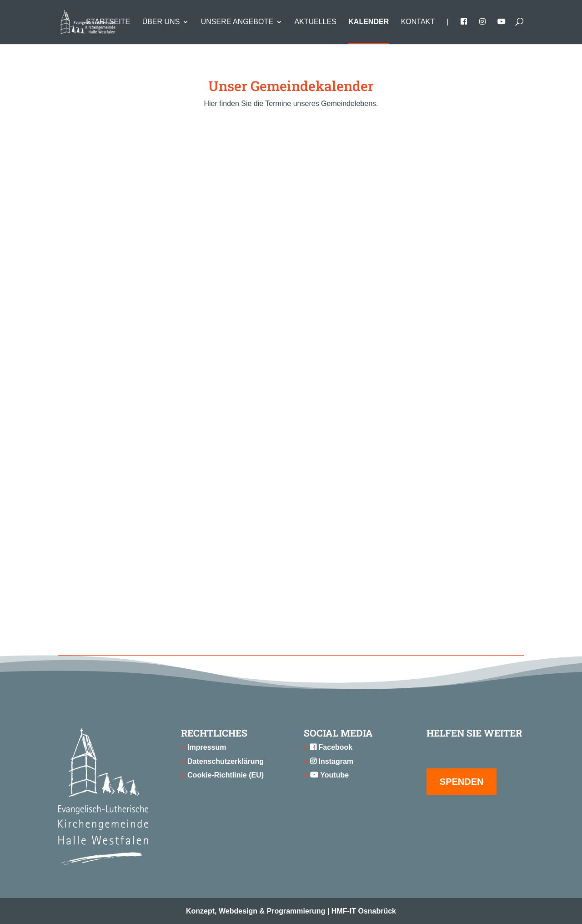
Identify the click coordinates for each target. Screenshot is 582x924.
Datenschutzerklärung (226, 761)
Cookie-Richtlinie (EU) (226, 775)
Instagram (332, 761)
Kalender (369, 22)
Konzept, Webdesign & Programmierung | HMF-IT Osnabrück (291, 911)
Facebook (331, 747)
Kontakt (418, 22)
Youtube (329, 775)
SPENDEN (462, 782)
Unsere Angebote (237, 22)
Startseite (108, 22)
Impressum (207, 747)
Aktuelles (315, 22)
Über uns (161, 22)
